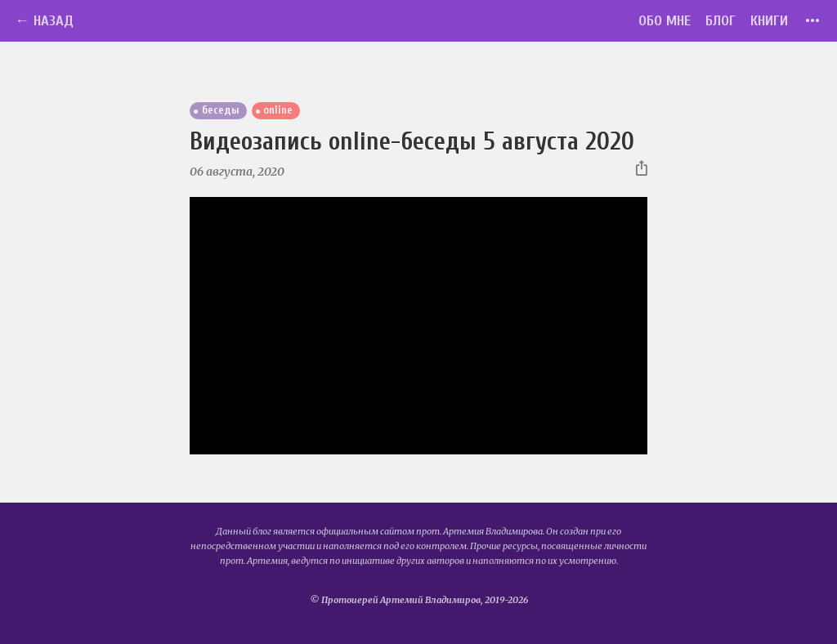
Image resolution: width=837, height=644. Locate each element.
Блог (721, 21)
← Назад (44, 21)
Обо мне (665, 21)
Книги (769, 21)
